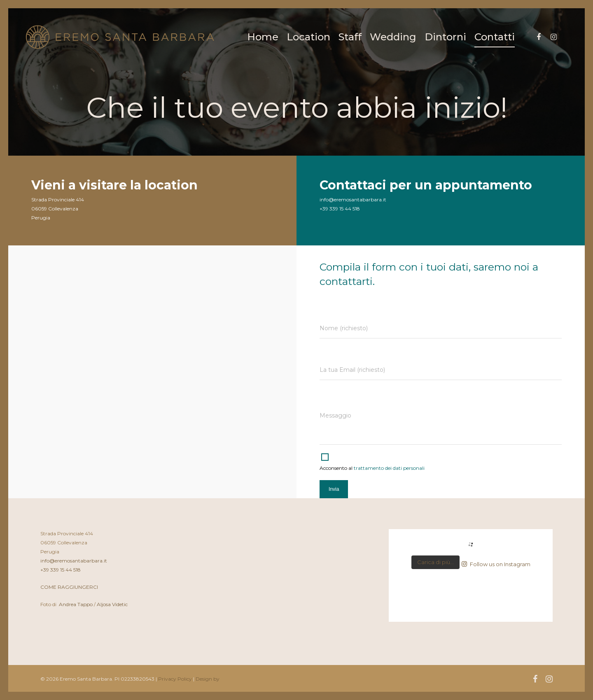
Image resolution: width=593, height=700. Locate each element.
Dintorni (445, 37)
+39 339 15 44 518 (61, 570)
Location (308, 37)
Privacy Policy (175, 679)
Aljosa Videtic (112, 604)
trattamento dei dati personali (389, 468)
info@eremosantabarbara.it (74, 561)
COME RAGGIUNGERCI (69, 587)
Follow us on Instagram (496, 564)
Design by (208, 679)
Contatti (495, 37)
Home (263, 37)
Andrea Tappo (76, 604)
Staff (350, 37)
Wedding (393, 37)
